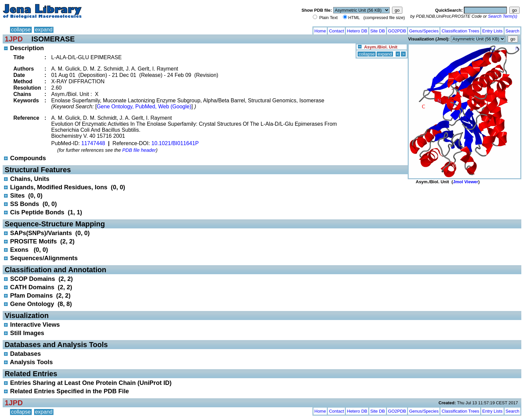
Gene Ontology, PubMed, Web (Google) (144, 107)
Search (512, 31)
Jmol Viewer (466, 182)
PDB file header (139, 150)
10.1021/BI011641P (175, 143)
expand (44, 30)
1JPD (14, 39)
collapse (21, 30)
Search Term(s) (503, 16)
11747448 (93, 143)
